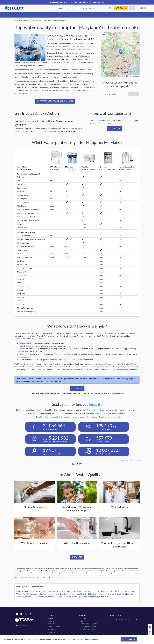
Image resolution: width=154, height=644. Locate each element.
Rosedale (60, 597)
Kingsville (26, 594)
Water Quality (25, 21)
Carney (59, 591)
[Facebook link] (17, 614)
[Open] (123, 94)
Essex (112, 591)
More (104, 2)
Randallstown (39, 597)
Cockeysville (88, 591)
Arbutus (20, 591)
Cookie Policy (94, 639)
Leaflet (123, 76)
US (33, 21)
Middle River (92, 594)
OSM (130, 76)
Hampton (127, 591)
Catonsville (67, 591)
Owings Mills (120, 594)
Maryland (39, 21)
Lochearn (44, 594)
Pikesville (29, 597)
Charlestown (77, 591)
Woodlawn (104, 597)
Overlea (111, 594)
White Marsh (93, 597)
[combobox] (114, 94)
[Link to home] (30, 620)
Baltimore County (50, 21)
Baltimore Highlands (32, 591)
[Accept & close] (129, 639)
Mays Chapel (81, 594)
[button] (120, 52)
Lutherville (53, 594)
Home (17, 21)
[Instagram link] (30, 614)
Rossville (68, 597)
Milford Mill (102, 594)
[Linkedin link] (21, 614)
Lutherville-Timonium (66, 594)
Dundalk (97, 591)
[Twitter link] (26, 614)
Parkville (130, 594)
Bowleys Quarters (48, 591)
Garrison (119, 591)
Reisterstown (50, 597)
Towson (84, 597)
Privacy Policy (79, 639)
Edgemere (105, 591)
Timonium (76, 597)
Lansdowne (35, 594)
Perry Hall (20, 597)
